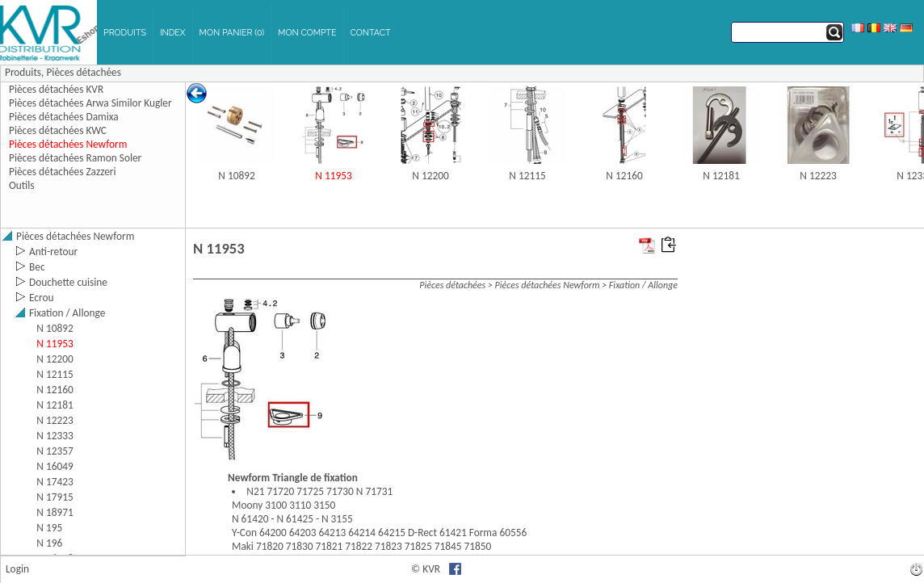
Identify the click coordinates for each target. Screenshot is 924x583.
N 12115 (527, 176)
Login (17, 569)
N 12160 (624, 176)
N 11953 (333, 176)
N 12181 (721, 176)
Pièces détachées (83, 72)
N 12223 (818, 176)
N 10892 (236, 176)
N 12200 (430, 176)
